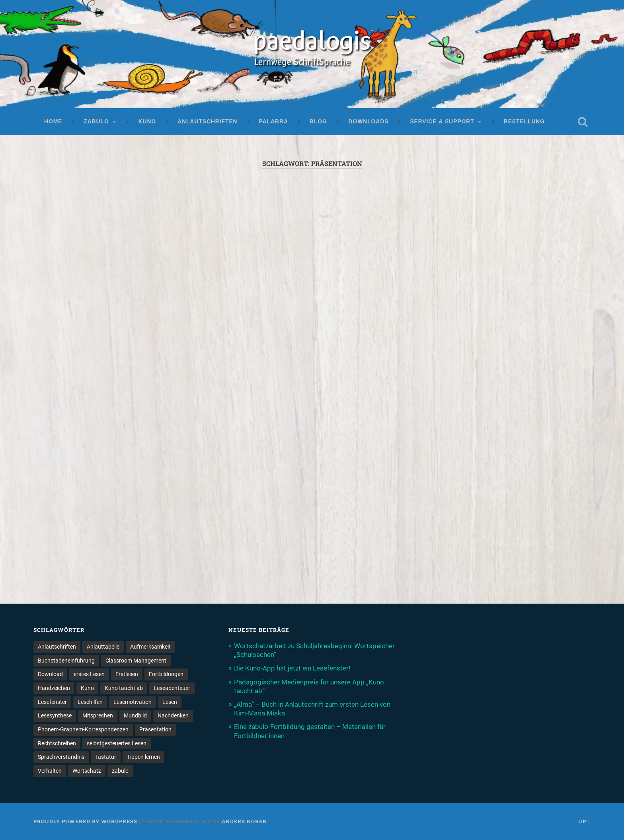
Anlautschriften (207, 122)
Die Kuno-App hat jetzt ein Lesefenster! (292, 668)
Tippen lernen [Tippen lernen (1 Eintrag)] (143, 757)
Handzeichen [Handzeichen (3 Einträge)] (54, 688)
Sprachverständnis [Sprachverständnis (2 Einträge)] (61, 757)
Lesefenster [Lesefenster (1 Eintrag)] (52, 702)
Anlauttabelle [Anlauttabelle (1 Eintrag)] (103, 647)
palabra (274, 122)
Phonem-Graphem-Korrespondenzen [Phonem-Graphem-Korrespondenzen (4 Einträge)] (83, 729)
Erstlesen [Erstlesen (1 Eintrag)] (127, 674)
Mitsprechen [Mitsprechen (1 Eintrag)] (98, 715)
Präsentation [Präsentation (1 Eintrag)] (155, 729)
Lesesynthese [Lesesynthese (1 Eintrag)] (55, 715)
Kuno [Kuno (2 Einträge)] (87, 688)
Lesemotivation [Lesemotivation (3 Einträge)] (133, 702)
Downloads (369, 122)
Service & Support (442, 122)
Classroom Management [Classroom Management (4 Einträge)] (136, 661)
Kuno (147, 122)
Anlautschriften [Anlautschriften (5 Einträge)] (57, 647)
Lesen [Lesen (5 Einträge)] (170, 702)
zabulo (96, 122)
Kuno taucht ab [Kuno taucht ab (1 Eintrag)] (124, 688)
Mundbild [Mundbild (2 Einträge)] (135, 715)
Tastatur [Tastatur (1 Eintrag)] (106, 757)
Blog (318, 122)
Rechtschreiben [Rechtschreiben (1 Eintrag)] (57, 743)
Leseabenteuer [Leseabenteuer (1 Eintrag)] (172, 688)
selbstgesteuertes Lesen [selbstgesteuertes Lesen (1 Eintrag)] (117, 743)
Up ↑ (584, 821)
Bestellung (524, 122)
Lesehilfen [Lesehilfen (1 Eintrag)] (90, 702)
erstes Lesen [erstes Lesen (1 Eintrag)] (89, 674)
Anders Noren (244, 821)
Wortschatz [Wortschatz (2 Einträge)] (87, 771)
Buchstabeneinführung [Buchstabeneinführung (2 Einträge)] (66, 661)
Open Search (583, 122)
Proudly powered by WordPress (85, 821)
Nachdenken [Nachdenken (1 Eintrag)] (173, 715)
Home (53, 122)
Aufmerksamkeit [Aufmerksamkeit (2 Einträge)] (150, 647)
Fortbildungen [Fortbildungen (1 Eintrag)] (166, 674)
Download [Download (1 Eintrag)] (50, 674)
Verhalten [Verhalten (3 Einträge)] (50, 771)
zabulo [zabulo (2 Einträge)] (120, 771)
